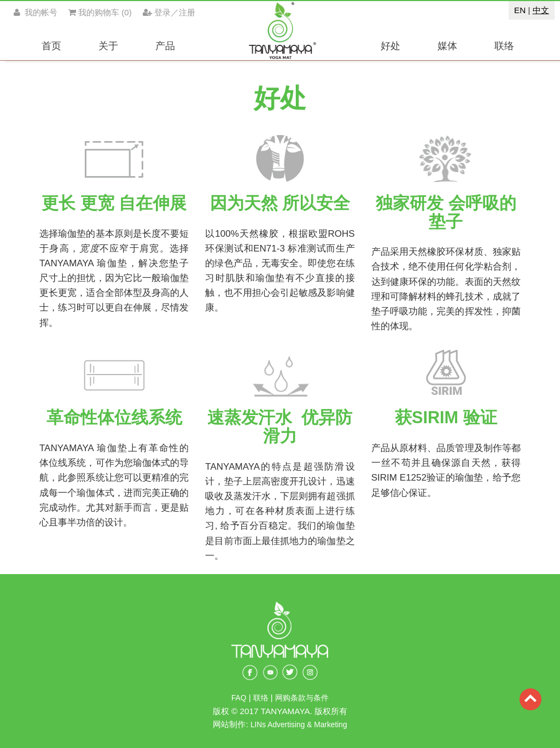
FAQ (239, 698)
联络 (262, 698)
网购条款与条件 (302, 698)
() (100, 12)
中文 (541, 10)
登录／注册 (169, 12)
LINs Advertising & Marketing (299, 725)
